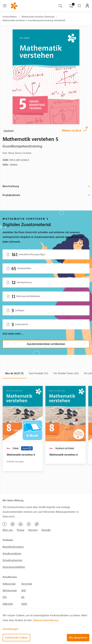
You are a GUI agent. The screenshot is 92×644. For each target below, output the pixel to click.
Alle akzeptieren (78, 638)
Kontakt (46, 530)
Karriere (33, 530)
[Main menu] (5, 6)
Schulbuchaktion (12, 554)
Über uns (8, 530)
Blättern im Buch (72, 130)
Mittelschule (10, 591)
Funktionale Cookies (16, 638)
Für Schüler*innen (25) (66, 373)
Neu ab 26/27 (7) (14, 373)
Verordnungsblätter (14, 567)
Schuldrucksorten (12, 560)
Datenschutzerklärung (46, 620)
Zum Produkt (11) (38, 373)
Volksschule (9, 584)
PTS (5, 597)
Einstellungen (10, 629)
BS (23, 597)
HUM (24, 604)
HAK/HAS (8, 604)
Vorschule (27, 584)
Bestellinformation (13, 547)
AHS (24, 591)
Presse (21, 530)
